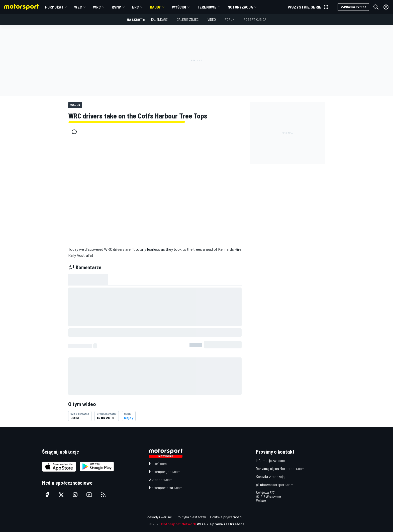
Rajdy (155, 7)
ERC (135, 7)
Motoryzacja (240, 7)
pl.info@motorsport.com (275, 485)
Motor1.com (158, 463)
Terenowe (207, 7)
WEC (78, 7)
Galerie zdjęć (188, 19)
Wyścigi (179, 7)
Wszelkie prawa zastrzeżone (221, 524)
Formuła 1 (54, 7)
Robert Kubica (255, 19)
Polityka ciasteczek (191, 517)
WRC (97, 7)
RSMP (116, 7)
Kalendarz (159, 19)
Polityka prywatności (226, 517)
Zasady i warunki (160, 517)
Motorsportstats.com (166, 488)
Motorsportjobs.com (165, 472)
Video (212, 19)
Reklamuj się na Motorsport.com (280, 469)
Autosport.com (161, 480)
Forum (230, 19)
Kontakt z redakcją (270, 477)
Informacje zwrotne (270, 460)
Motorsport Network (179, 524)
